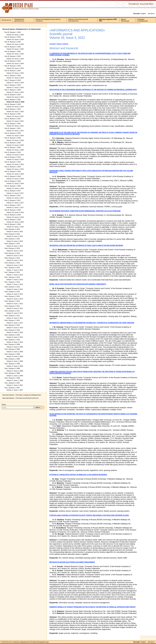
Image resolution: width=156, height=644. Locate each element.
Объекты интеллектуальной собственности (78, 20)
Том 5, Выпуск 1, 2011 (12, 320)
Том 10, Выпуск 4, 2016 (13, 210)
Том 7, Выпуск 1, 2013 (12, 282)
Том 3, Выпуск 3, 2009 (12, 349)
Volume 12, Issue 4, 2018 (14, 174)
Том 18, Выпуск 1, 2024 (13, 71)
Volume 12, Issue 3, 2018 (14, 179)
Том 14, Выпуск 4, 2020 (13, 133)
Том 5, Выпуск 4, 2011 (12, 306)
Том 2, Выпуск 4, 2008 (12, 364)
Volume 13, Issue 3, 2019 (14, 159)
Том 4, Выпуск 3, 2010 (12, 330)
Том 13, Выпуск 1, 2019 (13, 167)
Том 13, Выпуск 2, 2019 (13, 162)
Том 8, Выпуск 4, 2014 (12, 248)
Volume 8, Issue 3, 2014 (14, 256)
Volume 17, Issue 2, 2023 (14, 87)
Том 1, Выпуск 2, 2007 (12, 383)
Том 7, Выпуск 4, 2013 (12, 268)
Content (53, 44)
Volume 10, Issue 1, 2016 (14, 227)
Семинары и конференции (142, 20)
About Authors (63, 44)
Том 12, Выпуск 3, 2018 (13, 176)
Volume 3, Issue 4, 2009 (14, 347)
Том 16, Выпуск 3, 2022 (13, 100)
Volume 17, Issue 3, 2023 (14, 83)
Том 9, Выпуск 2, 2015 (12, 239)
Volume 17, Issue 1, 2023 (14, 92)
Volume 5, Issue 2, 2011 (14, 318)
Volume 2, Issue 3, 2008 (14, 371)
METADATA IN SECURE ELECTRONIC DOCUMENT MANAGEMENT (72, 562)
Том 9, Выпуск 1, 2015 (12, 244)
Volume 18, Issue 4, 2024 (14, 59)
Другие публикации (125, 20)
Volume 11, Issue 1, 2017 (14, 207)
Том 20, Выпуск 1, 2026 (13, 32)
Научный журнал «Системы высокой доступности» (21, 398)
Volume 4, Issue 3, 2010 (14, 332)
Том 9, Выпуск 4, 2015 (12, 229)
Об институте (6, 20)
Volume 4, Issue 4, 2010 (14, 328)
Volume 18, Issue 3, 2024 (14, 63)
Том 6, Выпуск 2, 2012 (12, 296)
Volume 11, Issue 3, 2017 (14, 198)
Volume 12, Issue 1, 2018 (14, 188)
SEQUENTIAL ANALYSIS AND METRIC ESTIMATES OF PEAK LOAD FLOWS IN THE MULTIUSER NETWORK (86, 245)
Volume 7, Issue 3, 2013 (14, 275)
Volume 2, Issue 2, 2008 (14, 376)
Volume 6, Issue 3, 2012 (14, 294)
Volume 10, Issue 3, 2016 (14, 217)
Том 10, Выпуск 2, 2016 (13, 219)
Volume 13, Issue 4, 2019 (14, 155)
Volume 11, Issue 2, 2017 (14, 203)
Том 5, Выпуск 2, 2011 (12, 316)
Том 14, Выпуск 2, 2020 (13, 143)
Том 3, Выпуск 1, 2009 (12, 359)
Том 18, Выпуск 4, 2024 (13, 56)
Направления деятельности (19, 20)
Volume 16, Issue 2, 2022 (14, 107)
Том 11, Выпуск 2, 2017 (13, 200)
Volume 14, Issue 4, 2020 (14, 136)
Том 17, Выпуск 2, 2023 (13, 85)
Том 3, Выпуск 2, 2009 (12, 354)
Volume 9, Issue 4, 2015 (14, 232)
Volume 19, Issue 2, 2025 (14, 49)
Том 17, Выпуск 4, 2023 (13, 75)
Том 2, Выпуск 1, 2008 (12, 378)
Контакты (151, 14)
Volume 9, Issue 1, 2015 (14, 246)
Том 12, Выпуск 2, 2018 (13, 181)
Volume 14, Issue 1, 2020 (14, 150)
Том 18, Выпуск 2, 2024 (13, 66)
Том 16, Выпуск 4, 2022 (13, 95)
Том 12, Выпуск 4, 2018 (13, 171)
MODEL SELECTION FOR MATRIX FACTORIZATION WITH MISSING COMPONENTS (78, 284)
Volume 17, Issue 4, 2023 (14, 78)
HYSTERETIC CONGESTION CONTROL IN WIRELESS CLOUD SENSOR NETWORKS (78, 475)
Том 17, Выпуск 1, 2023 (13, 90)
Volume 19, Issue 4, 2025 (14, 39)
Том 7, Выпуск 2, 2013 (12, 277)
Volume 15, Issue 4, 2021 (14, 116)
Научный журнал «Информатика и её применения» (22, 29)
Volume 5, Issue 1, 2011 (14, 323)
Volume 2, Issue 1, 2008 (14, 380)
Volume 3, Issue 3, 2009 (14, 352)
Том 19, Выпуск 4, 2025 (13, 37)
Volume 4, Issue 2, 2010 (14, 337)
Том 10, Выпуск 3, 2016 (13, 215)
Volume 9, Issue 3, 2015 (14, 236)
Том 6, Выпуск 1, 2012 (12, 301)
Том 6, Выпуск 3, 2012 (12, 292)
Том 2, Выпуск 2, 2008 (12, 373)
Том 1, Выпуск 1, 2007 (12, 388)
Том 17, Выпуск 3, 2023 (13, 80)
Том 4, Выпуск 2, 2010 (12, 335)
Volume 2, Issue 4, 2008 (14, 366)
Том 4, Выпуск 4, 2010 (12, 325)
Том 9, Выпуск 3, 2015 (12, 234)
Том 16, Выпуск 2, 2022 (13, 104)
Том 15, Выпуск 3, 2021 (13, 119)
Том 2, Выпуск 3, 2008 (12, 368)
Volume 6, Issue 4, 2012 (14, 289)
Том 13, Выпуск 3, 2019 (13, 157)
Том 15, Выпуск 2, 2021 (13, 124)
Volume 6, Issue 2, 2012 (14, 299)
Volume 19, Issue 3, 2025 (14, 44)
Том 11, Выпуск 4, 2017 (13, 191)
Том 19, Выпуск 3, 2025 (13, 42)
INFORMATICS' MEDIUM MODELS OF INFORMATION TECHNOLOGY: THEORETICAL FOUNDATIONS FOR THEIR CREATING (92, 323)
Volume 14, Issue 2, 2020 (14, 145)
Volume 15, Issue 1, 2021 (14, 131)
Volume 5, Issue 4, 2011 (14, 308)
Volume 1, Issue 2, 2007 (14, 385)
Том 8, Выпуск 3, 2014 (12, 253)
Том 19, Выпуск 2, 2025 (13, 47)
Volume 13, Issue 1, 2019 (14, 169)
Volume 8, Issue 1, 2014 (14, 265)
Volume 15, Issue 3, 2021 (14, 121)
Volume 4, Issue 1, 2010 (14, 342)
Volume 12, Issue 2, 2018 (14, 183)
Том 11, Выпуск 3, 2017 (13, 195)
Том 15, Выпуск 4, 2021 (13, 114)
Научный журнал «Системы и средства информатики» (22, 395)
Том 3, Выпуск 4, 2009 (12, 344)
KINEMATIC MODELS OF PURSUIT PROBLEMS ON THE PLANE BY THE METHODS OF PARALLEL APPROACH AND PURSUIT (93, 607)
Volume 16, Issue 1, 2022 (14, 112)
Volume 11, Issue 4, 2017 (14, 193)
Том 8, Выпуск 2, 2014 (12, 258)
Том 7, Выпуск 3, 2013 (12, 272)
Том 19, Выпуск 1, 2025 (13, 51)
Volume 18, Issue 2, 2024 (14, 68)
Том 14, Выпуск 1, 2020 (13, 147)
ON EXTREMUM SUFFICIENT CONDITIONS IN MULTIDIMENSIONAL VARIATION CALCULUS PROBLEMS (85, 211)
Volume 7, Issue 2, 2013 (14, 280)
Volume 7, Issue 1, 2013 (14, 284)
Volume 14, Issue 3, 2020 (14, 140)
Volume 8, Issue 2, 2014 (14, 260)
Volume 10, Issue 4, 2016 (14, 212)
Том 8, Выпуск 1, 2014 (12, 263)
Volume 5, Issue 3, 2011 (14, 313)
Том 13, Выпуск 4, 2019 (13, 152)
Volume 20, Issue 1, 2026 (14, 35)
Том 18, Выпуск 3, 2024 (13, 61)
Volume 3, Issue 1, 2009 (14, 361)
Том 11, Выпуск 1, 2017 (13, 205)
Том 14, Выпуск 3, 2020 (13, 138)
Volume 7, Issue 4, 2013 (14, 270)
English (143, 14)
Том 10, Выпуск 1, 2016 (13, 224)
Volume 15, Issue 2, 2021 (14, 126)
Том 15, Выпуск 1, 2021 (13, 128)
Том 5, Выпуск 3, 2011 (12, 311)
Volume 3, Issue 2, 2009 (14, 356)
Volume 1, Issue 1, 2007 (14, 390)
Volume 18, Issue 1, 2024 (14, 73)
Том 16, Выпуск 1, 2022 (13, 109)
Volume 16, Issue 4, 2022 (14, 97)
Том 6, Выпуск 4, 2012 (12, 287)
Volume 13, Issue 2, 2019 (14, 164)
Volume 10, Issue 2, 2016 (14, 222)
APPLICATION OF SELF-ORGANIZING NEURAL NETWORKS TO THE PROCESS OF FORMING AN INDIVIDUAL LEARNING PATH (93, 90)
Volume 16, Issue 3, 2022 (14, 102)
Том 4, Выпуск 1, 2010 (12, 340)
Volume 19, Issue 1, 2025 (14, 54)
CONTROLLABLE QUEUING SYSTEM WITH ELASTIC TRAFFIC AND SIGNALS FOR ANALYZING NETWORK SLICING (89, 515)
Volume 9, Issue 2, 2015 (14, 241)
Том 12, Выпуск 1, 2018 (13, 186)
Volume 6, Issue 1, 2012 (14, 304)
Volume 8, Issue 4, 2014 (14, 251)
